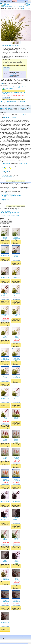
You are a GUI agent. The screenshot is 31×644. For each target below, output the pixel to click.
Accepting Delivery (5, 199)
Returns (2, 202)
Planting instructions (5, 211)
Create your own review (6, 221)
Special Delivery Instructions (7, 197)
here (2, 83)
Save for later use (6, 68)
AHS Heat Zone (5, 167)
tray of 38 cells (26, 8)
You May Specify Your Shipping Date (9, 194)
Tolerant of (4, 174)
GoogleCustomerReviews (28, 4)
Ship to (14, 1)
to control (7, 189)
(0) (26, 1)
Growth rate (4, 170)
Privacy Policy (4, 638)
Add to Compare (6, 70)
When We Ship (4, 193)
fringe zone (24, 165)
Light (3, 169)
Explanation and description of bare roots (10, 213)
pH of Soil (4, 175)
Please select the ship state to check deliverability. (14, 66)
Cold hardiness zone (6, 163)
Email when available (6, 98)
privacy (18, 77)
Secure (11, 75)
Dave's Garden (21, 74)
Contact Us (10, 638)
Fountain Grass (21, 7)
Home (2, 7)
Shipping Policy (22, 636)
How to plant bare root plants (7, 214)
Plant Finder (3, 1)
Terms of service (14, 636)
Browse (9, 1)
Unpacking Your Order (6, 201)
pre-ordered (24, 108)
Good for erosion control (7, 177)
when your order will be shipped (20, 189)
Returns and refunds (5, 636)
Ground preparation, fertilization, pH (9, 210)
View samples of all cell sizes (10, 117)
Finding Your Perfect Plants (11, 7)
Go (25, 4)
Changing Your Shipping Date (7, 198)
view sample (21, 115)
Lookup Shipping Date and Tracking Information (11, 195)
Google (15, 74)
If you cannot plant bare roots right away (10, 215)
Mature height (5, 171)
